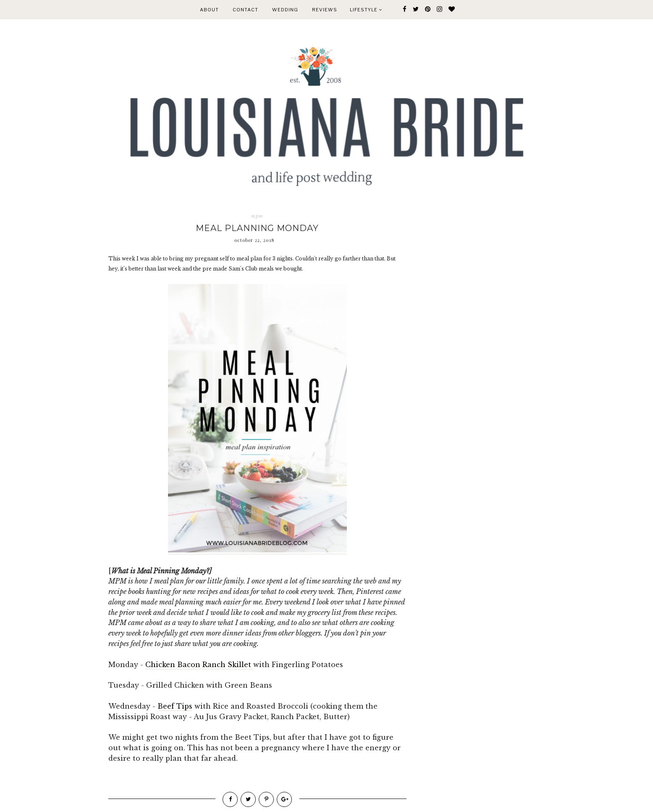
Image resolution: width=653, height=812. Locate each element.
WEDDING (285, 10)
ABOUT (209, 10)
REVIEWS (325, 10)
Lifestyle (366, 10)
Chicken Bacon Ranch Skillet (199, 665)
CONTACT (245, 10)
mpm (257, 216)
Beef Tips (175, 706)
